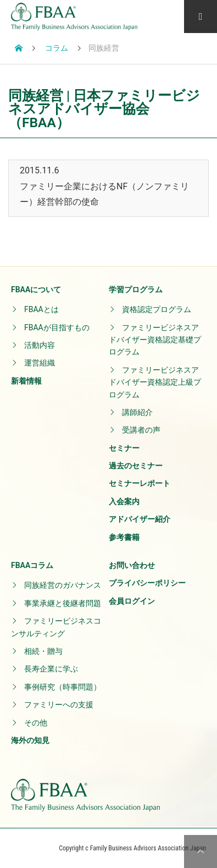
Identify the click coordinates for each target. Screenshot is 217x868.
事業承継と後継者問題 (63, 603)
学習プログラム (136, 290)
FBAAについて (36, 290)
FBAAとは (41, 309)
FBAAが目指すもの (57, 327)
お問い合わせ (132, 565)
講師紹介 (137, 412)
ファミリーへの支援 (59, 705)
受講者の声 (141, 430)
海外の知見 (30, 740)
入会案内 (124, 501)
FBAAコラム (32, 565)
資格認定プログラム (157, 309)
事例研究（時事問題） (63, 687)
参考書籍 (124, 537)
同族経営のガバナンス (63, 585)
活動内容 (40, 345)
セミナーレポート (140, 483)
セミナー (124, 448)
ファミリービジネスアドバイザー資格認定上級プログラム (155, 382)
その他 (36, 723)
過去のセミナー (136, 466)
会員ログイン (132, 601)
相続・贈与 (43, 651)
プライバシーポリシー (147, 583)
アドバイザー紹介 (140, 519)
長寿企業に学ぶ (51, 669)
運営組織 (40, 363)
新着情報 (26, 381)
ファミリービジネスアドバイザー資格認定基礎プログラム (155, 340)
